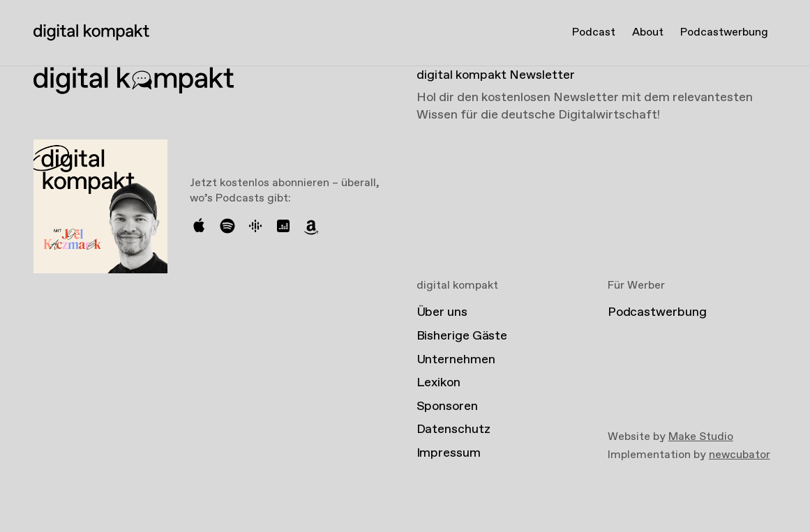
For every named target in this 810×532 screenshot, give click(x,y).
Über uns (442, 312)
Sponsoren (447, 406)
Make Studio (701, 437)
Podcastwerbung (724, 32)
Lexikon (438, 383)
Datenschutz (453, 430)
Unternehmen (456, 360)
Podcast (594, 32)
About (648, 32)
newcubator (740, 455)
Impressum (449, 453)
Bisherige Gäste (462, 336)
